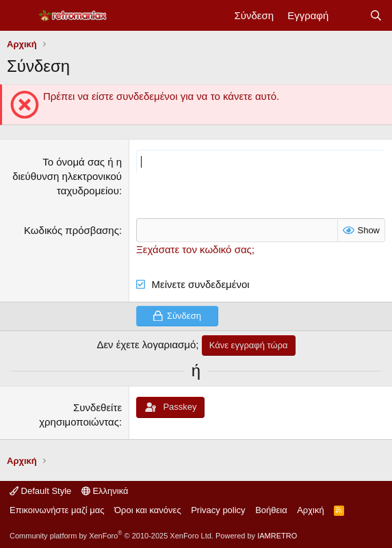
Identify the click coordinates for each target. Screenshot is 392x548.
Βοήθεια (271, 510)
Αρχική (311, 510)
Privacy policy (218, 510)
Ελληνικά (105, 491)
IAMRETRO (277, 536)
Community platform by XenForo (112, 536)
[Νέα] (349, 15)
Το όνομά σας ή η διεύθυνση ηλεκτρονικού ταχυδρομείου (67, 176)
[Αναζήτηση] (376, 15)
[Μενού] (19, 16)
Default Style (40, 491)
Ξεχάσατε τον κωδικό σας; (195, 249)
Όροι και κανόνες (148, 510)
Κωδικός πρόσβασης (71, 230)
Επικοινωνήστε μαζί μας (57, 510)
